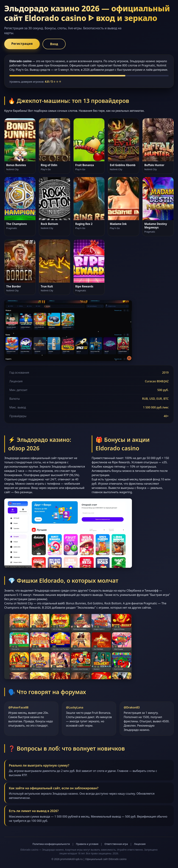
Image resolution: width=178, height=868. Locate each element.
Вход (54, 44)
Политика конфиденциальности (51, 844)
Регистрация (22, 44)
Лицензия (140, 844)
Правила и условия (87, 844)
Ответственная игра (116, 844)
